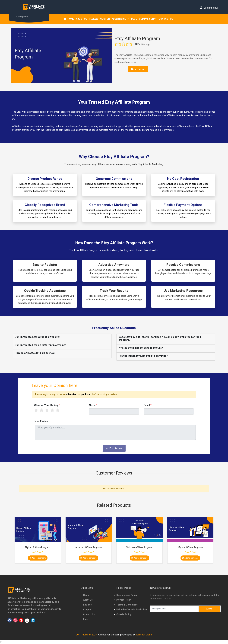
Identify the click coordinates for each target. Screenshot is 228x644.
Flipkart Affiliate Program (38, 547)
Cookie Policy (124, 614)
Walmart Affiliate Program (139, 547)
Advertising (120, 19)
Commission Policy (127, 595)
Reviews (87, 605)
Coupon (105, 19)
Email (148, 405)
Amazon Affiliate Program (89, 547)
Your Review (41, 421)
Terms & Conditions (127, 605)
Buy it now (138, 69)
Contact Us (166, 19)
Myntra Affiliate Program (190, 547)
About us (82, 19)
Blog (134, 19)
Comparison (148, 19)
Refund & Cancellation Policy (132, 609)
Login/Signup (209, 8)
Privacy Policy (124, 600)
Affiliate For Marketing (109, 635)
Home (69, 19)
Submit (210, 609)
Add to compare (38, 558)
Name (93, 405)
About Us (88, 600)
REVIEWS (94, 19)
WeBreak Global (144, 635)
